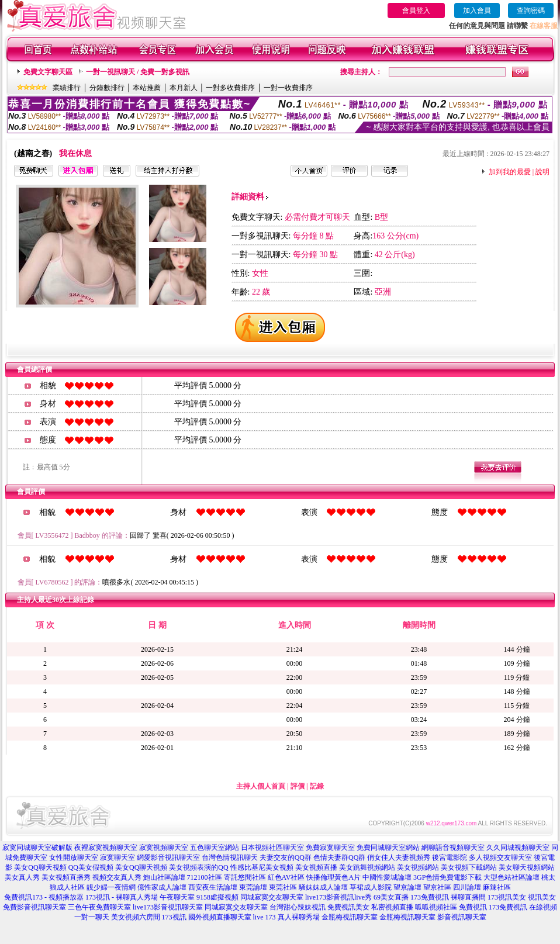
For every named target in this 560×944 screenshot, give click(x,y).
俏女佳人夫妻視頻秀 (399, 857)
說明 (542, 172)
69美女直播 (391, 897)
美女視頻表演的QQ (198, 867)
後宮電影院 (450, 857)
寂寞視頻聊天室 (164, 848)
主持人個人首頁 (261, 786)
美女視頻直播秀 (66, 877)
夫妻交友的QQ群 (286, 857)
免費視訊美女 (348, 907)
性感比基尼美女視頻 (262, 867)
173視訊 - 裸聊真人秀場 (122, 897)
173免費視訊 (430, 897)
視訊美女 (542, 897)
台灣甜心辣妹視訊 (298, 907)
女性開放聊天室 (74, 857)
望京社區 (437, 887)
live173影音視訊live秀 (338, 897)
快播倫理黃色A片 (333, 877)
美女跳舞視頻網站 (367, 867)
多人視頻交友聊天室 (500, 857)
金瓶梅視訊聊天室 (350, 917)
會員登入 (416, 11)
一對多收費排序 (230, 88)
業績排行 (67, 88)
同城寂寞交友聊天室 (272, 897)
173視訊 (174, 917)
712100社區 (205, 877)
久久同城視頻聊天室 (518, 848)
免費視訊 (473, 907)
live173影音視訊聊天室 (168, 907)
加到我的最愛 (510, 172)
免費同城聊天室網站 (388, 848)
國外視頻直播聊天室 (220, 917)
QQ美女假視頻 (91, 867)
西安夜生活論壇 (213, 887)
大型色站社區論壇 (511, 877)
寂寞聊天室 (117, 857)
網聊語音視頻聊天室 (453, 848)
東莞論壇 (253, 887)
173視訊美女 (507, 897)
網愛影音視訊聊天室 (168, 857)
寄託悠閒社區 (245, 877)
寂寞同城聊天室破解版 (37, 848)
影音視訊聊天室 (462, 917)
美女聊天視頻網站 (527, 867)
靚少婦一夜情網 (111, 887)
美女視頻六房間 (136, 917)
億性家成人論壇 (162, 887)
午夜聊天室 (177, 897)
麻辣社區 (497, 887)
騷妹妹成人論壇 (323, 887)
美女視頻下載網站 (469, 867)
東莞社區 (283, 887)
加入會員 (477, 11)
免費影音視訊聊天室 (34, 907)
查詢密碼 (531, 11)
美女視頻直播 (316, 867)
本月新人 (184, 88)
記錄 (317, 786)
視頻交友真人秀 (117, 877)
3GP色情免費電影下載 (447, 877)
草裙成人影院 (371, 887)
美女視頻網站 (418, 867)
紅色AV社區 (286, 877)
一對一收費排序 (288, 88)
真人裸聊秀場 (299, 917)
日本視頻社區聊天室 (272, 848)
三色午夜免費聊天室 (99, 907)
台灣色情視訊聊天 (230, 857)
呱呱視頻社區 (436, 907)
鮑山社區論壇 (164, 877)
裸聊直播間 (468, 897)
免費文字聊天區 (48, 72)
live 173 (265, 917)
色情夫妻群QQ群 (339, 857)
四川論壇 (467, 887)
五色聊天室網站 (215, 848)
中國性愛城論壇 (387, 877)
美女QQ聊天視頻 (40, 867)
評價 (298, 786)
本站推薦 (147, 88)
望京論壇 (407, 887)
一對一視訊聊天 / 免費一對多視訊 (138, 72)
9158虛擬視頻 (217, 897)
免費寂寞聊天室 (330, 848)
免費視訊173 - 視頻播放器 (44, 897)
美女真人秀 (22, 877)
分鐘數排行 (107, 88)
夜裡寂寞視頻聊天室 (106, 848)
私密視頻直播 (392, 907)
